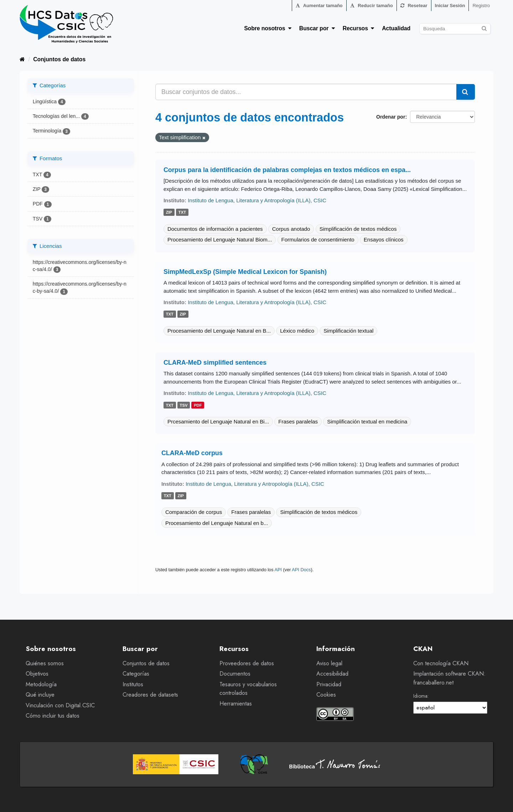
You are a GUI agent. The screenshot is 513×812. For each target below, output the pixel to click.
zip (169, 213)
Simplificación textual (348, 331)
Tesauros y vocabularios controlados (248, 689)
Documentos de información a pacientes (215, 229)
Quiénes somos (45, 663)
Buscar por (317, 28)
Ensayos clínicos (384, 240)
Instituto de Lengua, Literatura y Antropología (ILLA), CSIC (257, 200)
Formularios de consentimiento (318, 240)
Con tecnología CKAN (441, 663)
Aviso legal (329, 663)
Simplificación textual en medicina (367, 421)
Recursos (359, 28)
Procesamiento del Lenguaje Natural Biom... (220, 240)
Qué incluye (40, 695)
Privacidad (329, 684)
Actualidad (396, 28)
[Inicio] (22, 59)
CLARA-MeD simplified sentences (215, 363)
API (278, 570)
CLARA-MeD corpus (192, 453)
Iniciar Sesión (450, 6)
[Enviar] (484, 28)
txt (182, 213)
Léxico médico (297, 331)
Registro (481, 6)
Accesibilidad (332, 674)
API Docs (301, 570)
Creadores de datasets (150, 695)
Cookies (326, 695)
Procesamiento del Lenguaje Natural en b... (217, 523)
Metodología (41, 684)
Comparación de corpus (194, 512)
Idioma (420, 696)
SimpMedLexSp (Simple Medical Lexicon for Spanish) (245, 272)
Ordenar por (391, 117)
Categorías (136, 674)
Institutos (133, 684)
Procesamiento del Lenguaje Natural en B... (219, 331)
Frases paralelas (298, 421)
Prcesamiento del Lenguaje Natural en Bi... (218, 421)
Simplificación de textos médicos (358, 229)
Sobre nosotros (268, 28)
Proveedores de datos (247, 663)
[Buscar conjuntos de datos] (455, 29)
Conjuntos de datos (59, 59)
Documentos (235, 674)
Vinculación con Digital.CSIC (60, 705)
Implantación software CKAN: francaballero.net (449, 678)
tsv (184, 405)
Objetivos (37, 674)
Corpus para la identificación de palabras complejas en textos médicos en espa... (287, 170)
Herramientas (236, 704)
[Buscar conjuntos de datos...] (306, 92)
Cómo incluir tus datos (53, 716)
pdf (198, 405)
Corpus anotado (291, 229)
